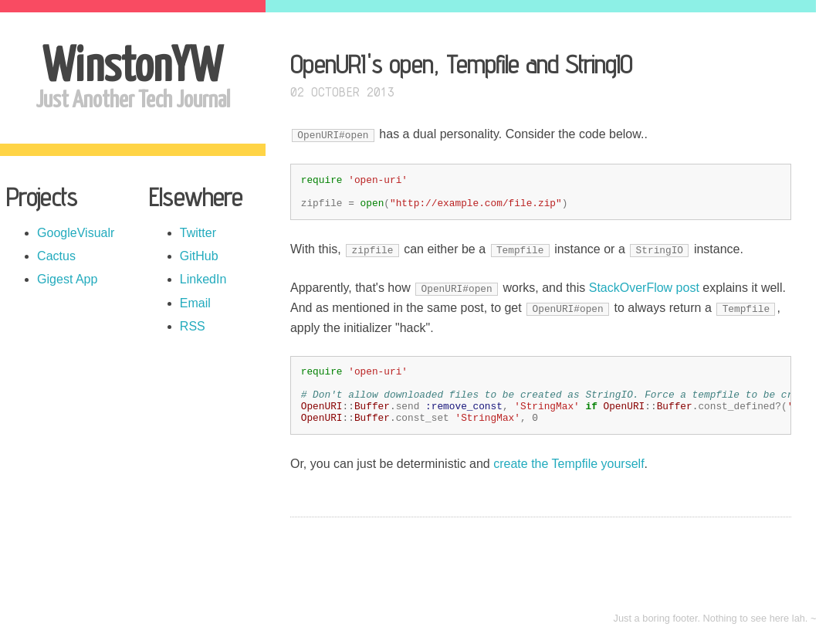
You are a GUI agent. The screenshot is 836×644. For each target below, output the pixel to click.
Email (195, 303)
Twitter (198, 233)
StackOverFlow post (644, 288)
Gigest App (67, 279)
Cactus (56, 256)
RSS (193, 326)
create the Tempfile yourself (569, 464)
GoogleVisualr (76, 233)
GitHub (199, 256)
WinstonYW (132, 68)
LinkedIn (203, 279)
